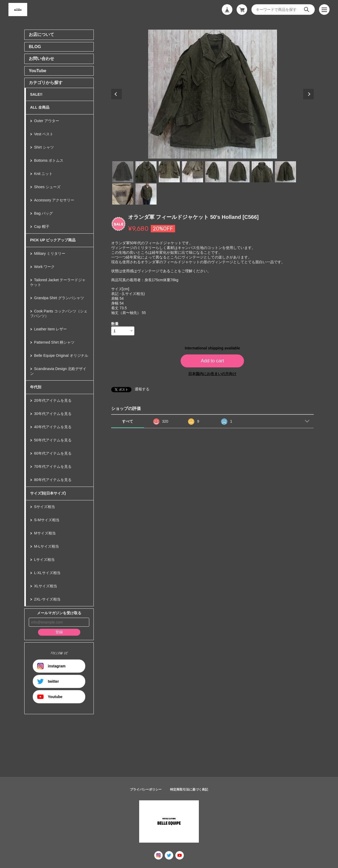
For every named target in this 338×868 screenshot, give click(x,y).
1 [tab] (123, 172)
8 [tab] (285, 172)
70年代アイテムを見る (53, 467)
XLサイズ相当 (46, 586)
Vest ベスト (44, 134)
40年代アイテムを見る (53, 427)
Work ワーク (44, 267)
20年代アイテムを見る (53, 400)
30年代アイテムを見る (53, 414)
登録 (59, 632)
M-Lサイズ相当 (46, 546)
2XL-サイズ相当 (47, 599)
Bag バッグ (43, 213)
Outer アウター (47, 121)
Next (308, 94)
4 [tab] (193, 172)
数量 (115, 324)
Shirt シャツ (44, 147)
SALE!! (36, 94)
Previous (116, 94)
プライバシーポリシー (146, 789)
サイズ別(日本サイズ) (48, 493)
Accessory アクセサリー (54, 200)
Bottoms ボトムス (49, 160)
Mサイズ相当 (45, 533)
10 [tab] (146, 194)
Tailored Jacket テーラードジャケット (58, 282)
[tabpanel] (213, 94)
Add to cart (212, 361)
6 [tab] (239, 172)
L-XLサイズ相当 (47, 573)
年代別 (36, 387)
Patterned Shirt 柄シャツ (54, 342)
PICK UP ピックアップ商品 (53, 240)
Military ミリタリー (50, 253)
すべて (128, 421)
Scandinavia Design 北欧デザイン (58, 371)
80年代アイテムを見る (53, 480)
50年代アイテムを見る (53, 440)
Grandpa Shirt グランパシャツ (59, 298)
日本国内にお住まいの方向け (212, 374)
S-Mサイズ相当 (47, 520)
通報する (142, 389)
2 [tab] (146, 172)
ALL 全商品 (40, 107)
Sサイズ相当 (44, 507)
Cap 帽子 (42, 227)
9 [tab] (123, 194)
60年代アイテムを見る (53, 453)
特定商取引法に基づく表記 (189, 789)
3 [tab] (169, 172)
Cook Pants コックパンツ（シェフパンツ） (59, 313)
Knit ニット (43, 174)
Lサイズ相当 (44, 560)
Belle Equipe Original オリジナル (61, 355)
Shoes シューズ (47, 187)
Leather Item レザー (51, 329)
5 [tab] (216, 172)
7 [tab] (262, 172)
